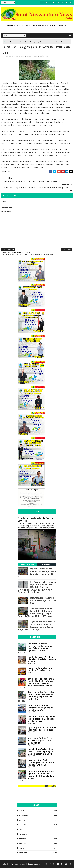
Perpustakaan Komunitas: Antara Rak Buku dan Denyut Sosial (35, 519)
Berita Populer (28, 564)
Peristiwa (22, 843)
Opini (21, 829)
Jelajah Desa (23, 815)
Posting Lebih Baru (8, 250)
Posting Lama (67, 250)
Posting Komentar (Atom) (20, 252)
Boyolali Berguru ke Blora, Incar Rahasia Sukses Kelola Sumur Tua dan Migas (42, 729)
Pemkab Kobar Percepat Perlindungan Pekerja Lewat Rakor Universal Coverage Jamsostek (42, 659)
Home (6, 42)
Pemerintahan (24, 834)
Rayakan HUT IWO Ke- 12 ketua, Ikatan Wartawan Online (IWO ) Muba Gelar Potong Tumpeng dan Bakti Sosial (37, 573)
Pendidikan (23, 839)
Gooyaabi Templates (34, 864)
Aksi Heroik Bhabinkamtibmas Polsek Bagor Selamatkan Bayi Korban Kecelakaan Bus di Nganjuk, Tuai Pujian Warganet (41, 775)
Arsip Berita (47, 564)
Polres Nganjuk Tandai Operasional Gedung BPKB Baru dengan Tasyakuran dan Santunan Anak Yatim (41, 708)
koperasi (22, 820)
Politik (21, 848)
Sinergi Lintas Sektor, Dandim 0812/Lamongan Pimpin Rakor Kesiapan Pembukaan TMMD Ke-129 (41, 763)
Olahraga (23, 825)
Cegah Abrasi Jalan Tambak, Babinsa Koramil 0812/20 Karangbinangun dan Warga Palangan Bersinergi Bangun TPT (41, 752)
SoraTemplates (13, 864)
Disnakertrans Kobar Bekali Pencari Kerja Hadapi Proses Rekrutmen (40, 669)
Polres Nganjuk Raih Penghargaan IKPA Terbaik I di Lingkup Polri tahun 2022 (43, 600)
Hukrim (22, 811)
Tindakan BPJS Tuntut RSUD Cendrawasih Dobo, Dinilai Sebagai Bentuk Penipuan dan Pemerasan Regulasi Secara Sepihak (40, 647)
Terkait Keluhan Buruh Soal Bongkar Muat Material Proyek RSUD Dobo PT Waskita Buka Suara (40, 740)
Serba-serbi (14, 42)
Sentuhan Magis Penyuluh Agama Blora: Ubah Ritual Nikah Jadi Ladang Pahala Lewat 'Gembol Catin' (41, 719)
